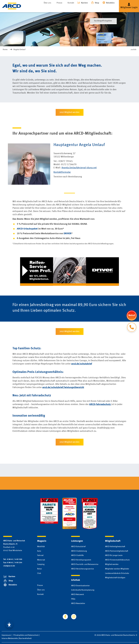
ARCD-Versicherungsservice (82, 569)
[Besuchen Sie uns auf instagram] (74, 617)
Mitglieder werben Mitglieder (117, 569)
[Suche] (103, 8)
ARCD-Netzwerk (78, 594)
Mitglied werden (112, 564)
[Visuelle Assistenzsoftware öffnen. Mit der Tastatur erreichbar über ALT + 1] (9, 625)
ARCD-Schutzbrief (78, 547)
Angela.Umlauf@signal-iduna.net (79, 168)
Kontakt (71, 3)
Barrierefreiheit (25, 638)
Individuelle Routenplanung (83, 590)
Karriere (84, 3)
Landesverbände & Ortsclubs (117, 573)
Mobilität (41, 547)
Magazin (73, 8)
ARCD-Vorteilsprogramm (81, 560)
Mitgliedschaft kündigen (115, 578)
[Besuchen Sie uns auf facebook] (65, 617)
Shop (97, 3)
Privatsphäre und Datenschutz (26, 635)
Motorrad (41, 560)
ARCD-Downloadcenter (80, 586)
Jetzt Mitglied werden (70, 112)
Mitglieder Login (129, 7)
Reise (39, 569)
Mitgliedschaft (55, 8)
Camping (41, 564)
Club (39, 573)
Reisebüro (110, 3)
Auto (39, 551)
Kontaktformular (62, 172)
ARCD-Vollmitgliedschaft (115, 547)
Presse (59, 3)
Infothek (87, 8)
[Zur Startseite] (12, 6)
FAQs (73, 599)
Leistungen (36, 8)
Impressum (6, 635)
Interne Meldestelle (10, 638)
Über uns (47, 3)
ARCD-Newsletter (78, 603)
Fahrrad (40, 555)
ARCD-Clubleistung (79, 551)
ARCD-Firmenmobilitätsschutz (117, 560)
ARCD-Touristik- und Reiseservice (85, 564)
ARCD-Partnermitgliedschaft (117, 551)
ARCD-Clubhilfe (77, 555)
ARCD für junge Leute (114, 555)
